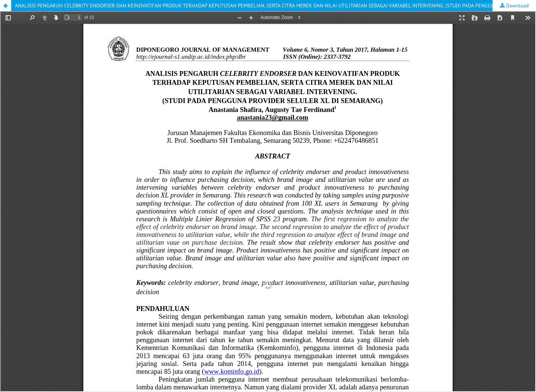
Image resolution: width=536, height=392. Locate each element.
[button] (6, 6)
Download (517, 6)
